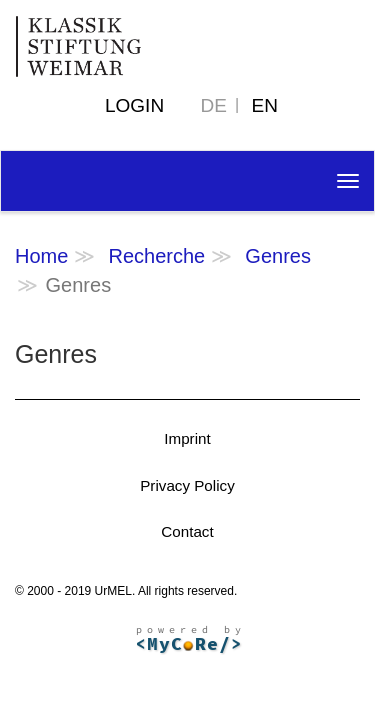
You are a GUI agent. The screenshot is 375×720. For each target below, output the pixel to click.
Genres (278, 256)
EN (265, 105)
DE (214, 105)
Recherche (156, 256)
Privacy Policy (187, 485)
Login (134, 105)
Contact (187, 531)
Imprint (187, 438)
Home (41, 256)
